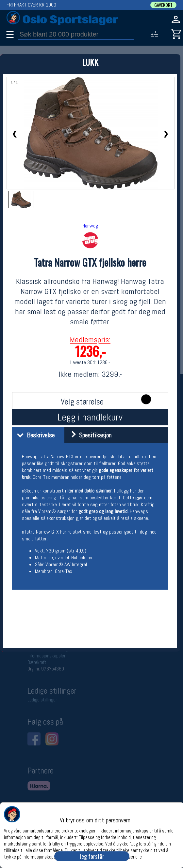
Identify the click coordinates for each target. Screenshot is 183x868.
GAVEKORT (163, 5)
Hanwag (90, 226)
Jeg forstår (92, 856)
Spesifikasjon (89, 435)
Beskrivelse (34, 435)
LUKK (90, 62)
